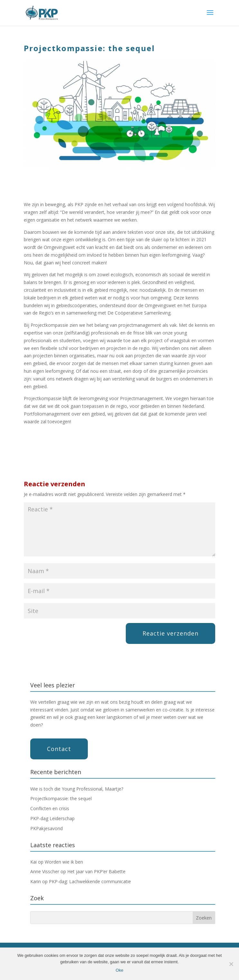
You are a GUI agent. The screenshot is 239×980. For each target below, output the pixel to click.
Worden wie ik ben (64, 862)
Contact (59, 749)
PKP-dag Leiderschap (52, 818)
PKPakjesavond (46, 828)
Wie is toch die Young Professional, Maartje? (77, 789)
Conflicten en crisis (50, 808)
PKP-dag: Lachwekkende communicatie (90, 881)
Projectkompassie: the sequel (61, 798)
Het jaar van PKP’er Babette (96, 871)
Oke (120, 970)
